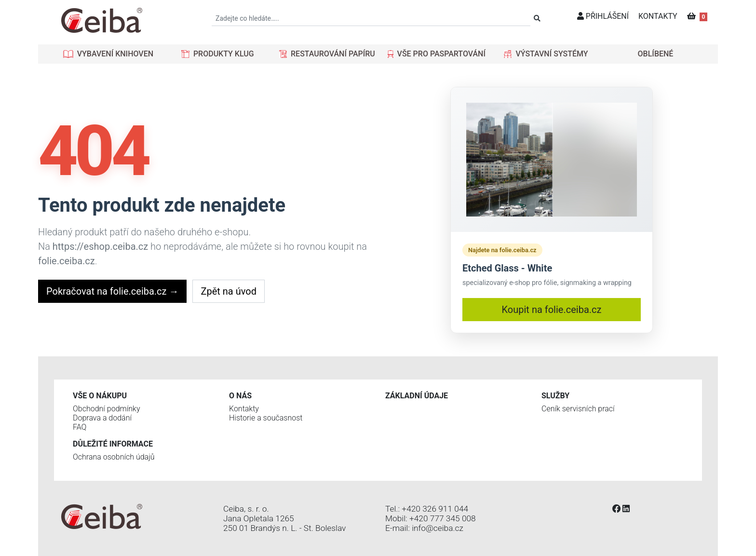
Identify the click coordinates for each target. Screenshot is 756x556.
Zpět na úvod (228, 291)
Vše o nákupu (100, 396)
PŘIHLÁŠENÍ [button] (603, 16)
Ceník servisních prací (578, 409)
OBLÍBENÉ (656, 54)
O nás (240, 396)
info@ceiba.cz (438, 528)
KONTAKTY (658, 16)
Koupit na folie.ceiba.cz (552, 310)
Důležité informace (113, 444)
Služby (555, 396)
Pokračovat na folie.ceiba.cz (112, 291)
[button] (108, 54)
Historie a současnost (266, 418)
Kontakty (244, 409)
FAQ (80, 427)
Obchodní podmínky (107, 409)
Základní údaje (417, 396)
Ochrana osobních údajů (114, 457)
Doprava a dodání (102, 418)
